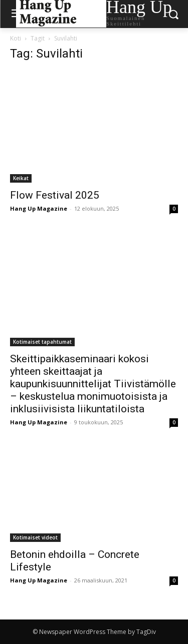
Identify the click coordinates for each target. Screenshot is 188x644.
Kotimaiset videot (35, 537)
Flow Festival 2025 (55, 195)
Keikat (21, 178)
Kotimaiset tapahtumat (42, 342)
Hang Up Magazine (39, 208)
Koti (16, 38)
